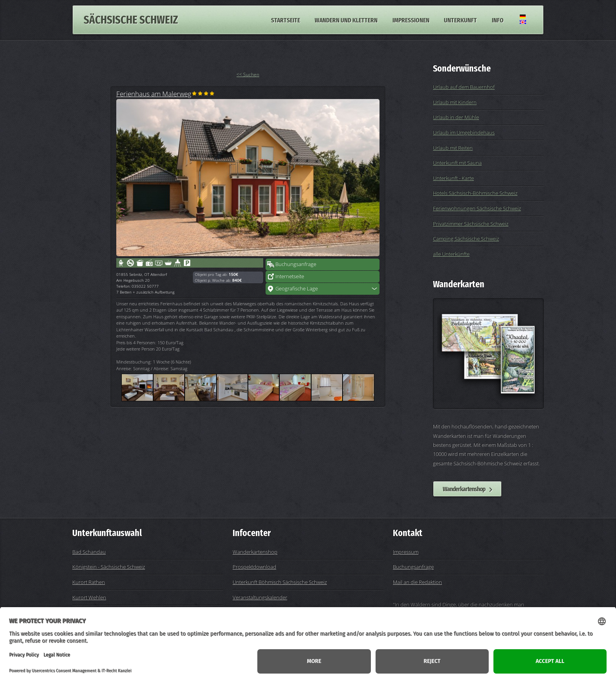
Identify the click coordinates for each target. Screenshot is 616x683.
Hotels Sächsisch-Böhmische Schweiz (475, 193)
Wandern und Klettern (346, 20)
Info (498, 20)
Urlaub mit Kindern (455, 102)
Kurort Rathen (89, 582)
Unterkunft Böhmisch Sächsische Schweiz (280, 582)
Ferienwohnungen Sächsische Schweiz (477, 208)
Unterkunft (460, 20)
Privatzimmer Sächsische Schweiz (471, 224)
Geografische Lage (297, 288)
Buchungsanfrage (296, 264)
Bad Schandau (89, 552)
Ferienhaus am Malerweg (154, 94)
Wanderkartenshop (464, 489)
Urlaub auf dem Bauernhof (464, 87)
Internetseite (290, 276)
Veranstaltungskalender (260, 597)
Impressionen (411, 20)
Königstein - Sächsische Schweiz (109, 567)
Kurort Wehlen (89, 597)
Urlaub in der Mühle (456, 117)
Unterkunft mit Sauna (457, 163)
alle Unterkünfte (451, 254)
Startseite (286, 20)
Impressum (406, 552)
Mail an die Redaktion (417, 582)
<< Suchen (248, 74)
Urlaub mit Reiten (453, 148)
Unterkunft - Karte (453, 178)
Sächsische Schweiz (131, 20)
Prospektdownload (254, 567)
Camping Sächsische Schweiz (466, 239)
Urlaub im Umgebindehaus (464, 132)
